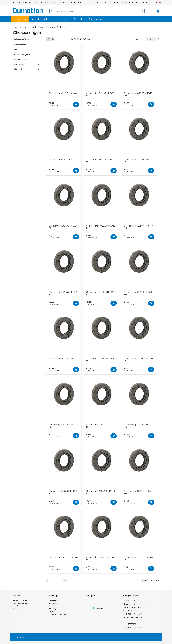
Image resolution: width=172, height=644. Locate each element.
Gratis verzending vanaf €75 (72, 2)
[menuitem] (20, 19)
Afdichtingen (47, 27)
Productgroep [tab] (20, 45)
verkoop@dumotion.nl (45, 2)
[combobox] (97, 11)
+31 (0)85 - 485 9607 (23, 2)
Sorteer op (140, 39)
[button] (153, 3)
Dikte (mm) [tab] (19, 64)
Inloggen (125, 2)
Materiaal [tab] (18, 69)
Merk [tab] (16, 50)
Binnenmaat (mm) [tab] (22, 55)
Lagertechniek (30, 27)
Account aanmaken (141, 2)
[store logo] (28, 11)
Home (16, 27)
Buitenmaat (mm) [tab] (22, 59)
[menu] (86, 19)
